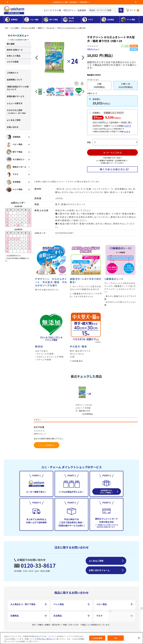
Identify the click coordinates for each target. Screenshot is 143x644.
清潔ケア (41, 28)
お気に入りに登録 (76, 84)
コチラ (128, 126)
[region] (71, 638)
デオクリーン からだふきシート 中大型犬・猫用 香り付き (84, 408)
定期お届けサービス (16, 96)
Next (136, 2)
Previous (7, 2)
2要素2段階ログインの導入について (18, 88)
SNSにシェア (82, 84)
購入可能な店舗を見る (113, 169)
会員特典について (15, 80)
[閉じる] (139, 638)
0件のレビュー (93, 49)
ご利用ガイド (13, 73)
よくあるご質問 (14, 120)
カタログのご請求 (17, 111)
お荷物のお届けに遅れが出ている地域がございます (72, 2)
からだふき (50, 28)
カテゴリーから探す (28, 28)
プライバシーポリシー (45, 639)
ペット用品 (15, 28)
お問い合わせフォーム (99, 570)
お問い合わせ (13, 127)
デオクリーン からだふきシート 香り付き (71, 28)
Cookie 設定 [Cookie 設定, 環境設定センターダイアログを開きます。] (97, 638)
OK (116, 638)
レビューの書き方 (15, 103)
